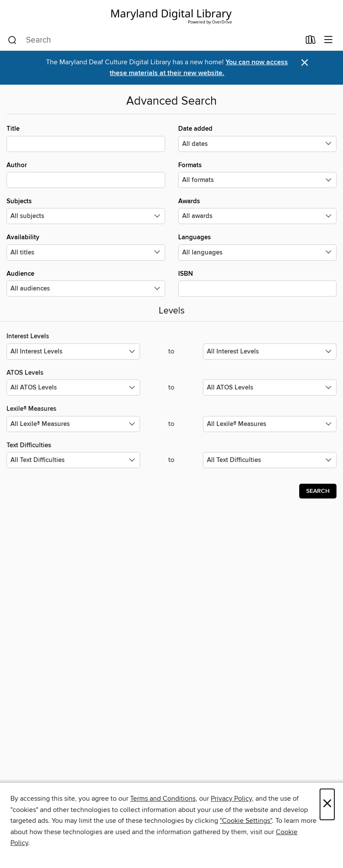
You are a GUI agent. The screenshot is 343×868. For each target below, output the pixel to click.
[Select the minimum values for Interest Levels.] (73, 351)
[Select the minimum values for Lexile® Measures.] (73, 424)
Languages (258, 247)
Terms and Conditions (163, 799)
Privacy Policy (231, 799)
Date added (258, 138)
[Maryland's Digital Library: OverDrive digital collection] (171, 15)
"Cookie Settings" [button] (246, 821)
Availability (86, 247)
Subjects (86, 211)
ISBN (258, 283)
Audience (86, 283)
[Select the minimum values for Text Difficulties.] (73, 460)
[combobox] (154, 40)
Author (86, 175)
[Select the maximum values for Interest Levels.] (270, 351)
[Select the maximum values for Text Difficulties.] (270, 460)
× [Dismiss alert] (305, 63)
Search (318, 491)
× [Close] (327, 804)
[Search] (12, 40)
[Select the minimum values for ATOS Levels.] (73, 388)
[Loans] (311, 42)
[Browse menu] (328, 40)
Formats (258, 175)
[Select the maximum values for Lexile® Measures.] (270, 424)
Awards (258, 211)
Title (86, 138)
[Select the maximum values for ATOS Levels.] (270, 388)
